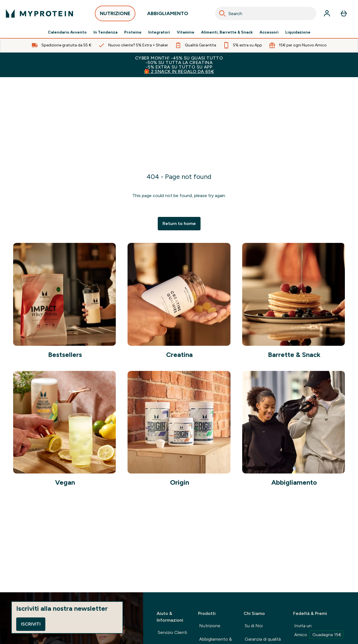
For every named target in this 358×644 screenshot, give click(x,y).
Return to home (179, 223)
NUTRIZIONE (115, 15)
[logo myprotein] (39, 13)
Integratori (159, 32)
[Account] (327, 13)
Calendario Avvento (67, 32)
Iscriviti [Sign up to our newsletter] (31, 624)
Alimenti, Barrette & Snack (227, 32)
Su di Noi (254, 626)
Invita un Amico (319, 631)
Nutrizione (210, 626)
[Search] (222, 13)
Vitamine (186, 32)
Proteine (133, 32)
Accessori (269, 32)
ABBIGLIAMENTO (168, 15)
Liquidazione (298, 32)
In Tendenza (105, 32)
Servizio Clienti (172, 632)
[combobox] (266, 13)
